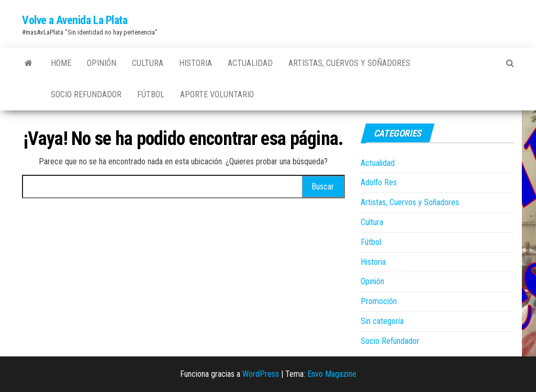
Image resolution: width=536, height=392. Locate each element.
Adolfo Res (379, 182)
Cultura (148, 63)
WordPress (261, 374)
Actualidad (250, 63)
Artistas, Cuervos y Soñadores (349, 63)
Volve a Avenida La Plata (75, 20)
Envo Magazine (332, 374)
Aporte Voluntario (217, 94)
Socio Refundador (86, 94)
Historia (196, 63)
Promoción (379, 301)
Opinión (102, 63)
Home (61, 63)
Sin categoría (382, 321)
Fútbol (151, 94)
